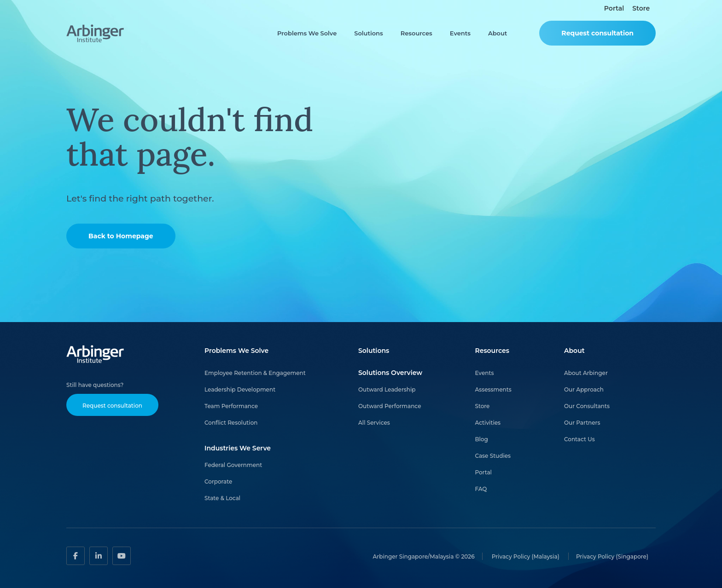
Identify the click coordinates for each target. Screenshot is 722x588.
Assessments (493, 389)
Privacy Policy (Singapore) (612, 556)
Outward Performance (390, 406)
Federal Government (233, 465)
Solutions (368, 33)
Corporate (218, 481)
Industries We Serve (238, 448)
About (498, 33)
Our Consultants (587, 406)
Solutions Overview (390, 373)
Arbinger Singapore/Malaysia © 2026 (424, 556)
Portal (614, 9)
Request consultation (597, 33)
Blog (481, 439)
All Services (374, 423)
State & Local (222, 498)
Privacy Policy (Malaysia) (526, 556)
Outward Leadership (387, 389)
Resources (416, 33)
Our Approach (584, 389)
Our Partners (582, 423)
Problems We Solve (307, 33)
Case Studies (493, 456)
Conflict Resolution (231, 423)
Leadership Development (240, 389)
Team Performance (231, 406)
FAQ (481, 489)
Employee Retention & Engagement (255, 373)
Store (641, 9)
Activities (488, 423)
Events (460, 33)
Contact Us (579, 439)
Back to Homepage (121, 236)
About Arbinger (586, 373)
